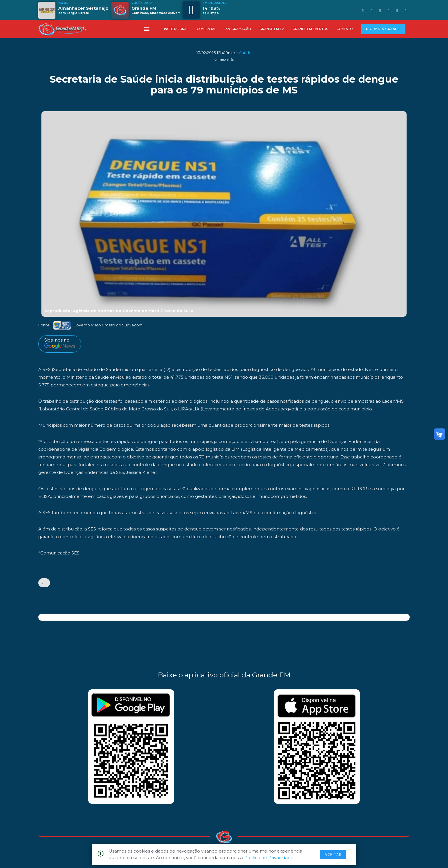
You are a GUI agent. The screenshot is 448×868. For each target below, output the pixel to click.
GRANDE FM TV (272, 29)
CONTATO (345, 29)
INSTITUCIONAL (176, 29)
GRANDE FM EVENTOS (310, 29)
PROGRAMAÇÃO (238, 29)
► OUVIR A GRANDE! (383, 29)
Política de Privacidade (269, 858)
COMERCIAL (206, 29)
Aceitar (333, 855)
